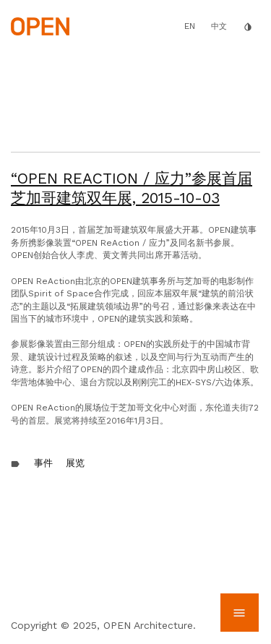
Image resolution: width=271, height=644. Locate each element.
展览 (75, 463)
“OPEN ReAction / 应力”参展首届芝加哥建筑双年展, (132, 188)
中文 (219, 26)
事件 (43, 463)
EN (190, 26)
